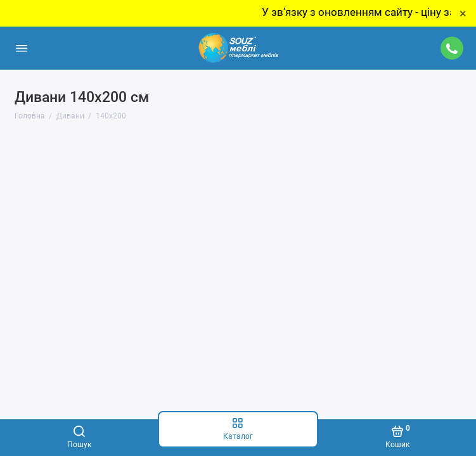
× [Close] (463, 13)
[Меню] (22, 48)
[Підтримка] (453, 48)
